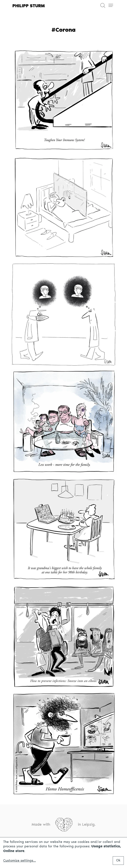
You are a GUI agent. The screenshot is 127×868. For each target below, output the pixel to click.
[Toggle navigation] (111, 5)
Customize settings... (20, 861)
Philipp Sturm (29, 6)
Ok (118, 860)
